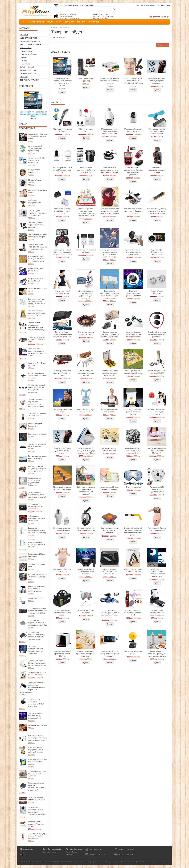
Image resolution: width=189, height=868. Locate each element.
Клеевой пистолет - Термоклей (35, 425)
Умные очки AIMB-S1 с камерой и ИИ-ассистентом (37, 160)
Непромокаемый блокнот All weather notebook (110, 488)
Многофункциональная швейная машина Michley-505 (157, 451)
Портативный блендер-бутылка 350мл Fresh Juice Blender (37, 836)
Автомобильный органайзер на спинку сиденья (157, 170)
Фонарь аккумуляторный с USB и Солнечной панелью (37, 762)
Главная (54, 27)
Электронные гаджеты (30, 41)
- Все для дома (27, 51)
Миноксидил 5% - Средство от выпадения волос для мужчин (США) (33, 114)
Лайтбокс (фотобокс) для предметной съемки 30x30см (133, 412)
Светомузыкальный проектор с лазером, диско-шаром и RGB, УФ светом (37, 352)
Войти (158, 5)
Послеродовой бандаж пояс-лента (62, 570)
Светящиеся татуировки (37, 434)
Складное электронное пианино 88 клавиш (37, 674)
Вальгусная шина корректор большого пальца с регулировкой (37, 495)
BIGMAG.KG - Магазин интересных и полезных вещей (37, 862)
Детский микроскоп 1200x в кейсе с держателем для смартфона (86, 294)
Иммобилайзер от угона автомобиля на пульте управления (157, 334)
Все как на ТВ (26, 48)
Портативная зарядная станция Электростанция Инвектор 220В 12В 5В (38, 611)
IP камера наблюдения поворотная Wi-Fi (133, 130)
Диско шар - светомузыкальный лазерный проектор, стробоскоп (36, 650)
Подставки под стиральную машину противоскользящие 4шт (37, 623)
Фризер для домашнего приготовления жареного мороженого (86, 654)
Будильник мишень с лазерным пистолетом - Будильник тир (133, 252)
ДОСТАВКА (69, 22)
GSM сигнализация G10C (86, 130)
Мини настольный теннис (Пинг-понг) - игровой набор (36, 148)
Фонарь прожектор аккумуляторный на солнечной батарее (35, 750)
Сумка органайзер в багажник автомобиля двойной (62, 613)
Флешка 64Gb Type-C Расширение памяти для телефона (37, 376)
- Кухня (24, 57)
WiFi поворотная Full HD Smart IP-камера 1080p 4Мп (62, 170)
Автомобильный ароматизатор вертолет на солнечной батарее (110, 170)
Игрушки (24, 77)
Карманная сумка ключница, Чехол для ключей (36, 824)
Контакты (24, 855)
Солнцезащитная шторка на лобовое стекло (38, 457)
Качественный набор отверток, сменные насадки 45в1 (110, 373)
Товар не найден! (64, 27)
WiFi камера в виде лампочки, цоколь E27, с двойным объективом (37, 738)
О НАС (59, 22)
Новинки (24, 35)
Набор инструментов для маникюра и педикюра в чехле (38, 577)
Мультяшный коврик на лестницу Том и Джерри (62, 488)
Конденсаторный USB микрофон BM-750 (157, 372)
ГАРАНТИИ (82, 22)
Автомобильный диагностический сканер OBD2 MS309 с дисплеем (133, 171)
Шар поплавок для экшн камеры (133, 652)
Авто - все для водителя (31, 45)
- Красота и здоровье (29, 54)
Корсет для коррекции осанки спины (110, 411)
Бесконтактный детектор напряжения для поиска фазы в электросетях (157, 211)
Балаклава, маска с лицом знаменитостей (36, 798)
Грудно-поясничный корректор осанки (62, 292)
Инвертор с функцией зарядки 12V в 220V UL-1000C (37, 339)
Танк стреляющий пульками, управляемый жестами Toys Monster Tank (110, 614)
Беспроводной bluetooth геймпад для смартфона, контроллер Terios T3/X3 (62, 252)
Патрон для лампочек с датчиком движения (62, 529)
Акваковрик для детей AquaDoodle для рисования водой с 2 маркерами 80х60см (86, 212)
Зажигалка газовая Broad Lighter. (38, 290)
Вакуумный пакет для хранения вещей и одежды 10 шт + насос (37, 301)
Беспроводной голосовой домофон (86, 251)
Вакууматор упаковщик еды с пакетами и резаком (37, 446)
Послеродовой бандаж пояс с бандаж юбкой (157, 529)
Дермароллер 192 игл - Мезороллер (37, 555)
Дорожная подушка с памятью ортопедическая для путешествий (36, 787)
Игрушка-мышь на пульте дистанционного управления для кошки (110, 334)
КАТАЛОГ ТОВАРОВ (36, 22)
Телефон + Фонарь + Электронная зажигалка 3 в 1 (133, 613)
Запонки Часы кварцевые (157, 292)
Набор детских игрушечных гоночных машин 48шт (36, 518)
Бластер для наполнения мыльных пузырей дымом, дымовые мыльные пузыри (110, 253)
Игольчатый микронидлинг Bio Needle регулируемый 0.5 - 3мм (36, 543)
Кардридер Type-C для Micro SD (37, 364)
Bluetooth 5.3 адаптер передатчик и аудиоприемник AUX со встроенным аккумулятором (33, 687)
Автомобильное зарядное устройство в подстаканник (86, 170)
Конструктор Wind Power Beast (62, 411)
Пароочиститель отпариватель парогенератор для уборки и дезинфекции (37, 326)
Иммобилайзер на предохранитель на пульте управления (133, 334)
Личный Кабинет (72, 852)
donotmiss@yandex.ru (98, 854)
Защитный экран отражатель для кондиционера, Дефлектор (34, 482)
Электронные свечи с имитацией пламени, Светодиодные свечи (36, 259)
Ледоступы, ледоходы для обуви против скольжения (157, 81)
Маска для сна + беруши (37, 725)
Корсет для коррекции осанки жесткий (86, 411)
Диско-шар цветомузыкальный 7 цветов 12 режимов (133, 293)
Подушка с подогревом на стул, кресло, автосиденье (110, 530)
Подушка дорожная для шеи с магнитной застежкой (37, 774)
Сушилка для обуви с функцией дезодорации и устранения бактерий (37, 663)
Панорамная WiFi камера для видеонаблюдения (157, 489)
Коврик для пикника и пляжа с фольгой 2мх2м (133, 372)
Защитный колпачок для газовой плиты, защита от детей (37, 136)
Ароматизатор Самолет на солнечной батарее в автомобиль (133, 211)
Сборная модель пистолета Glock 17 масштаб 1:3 (35, 507)
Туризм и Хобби (27, 67)
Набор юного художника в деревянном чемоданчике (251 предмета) (86, 491)
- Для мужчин (26, 64)
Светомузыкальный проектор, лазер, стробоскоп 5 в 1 (35, 716)
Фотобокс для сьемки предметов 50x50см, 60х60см (62, 654)
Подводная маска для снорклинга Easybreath (86, 529)
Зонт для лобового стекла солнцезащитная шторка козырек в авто (62, 334)
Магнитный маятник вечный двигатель (110, 449)
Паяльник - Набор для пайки (36, 565)
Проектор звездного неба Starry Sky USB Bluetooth (86, 571)
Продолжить (163, 45)
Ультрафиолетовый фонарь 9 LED (35, 270)
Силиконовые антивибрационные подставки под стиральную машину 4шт (38, 811)
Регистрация (165, 5)
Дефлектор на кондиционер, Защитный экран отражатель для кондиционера (110, 294)
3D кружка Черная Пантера (35, 181)
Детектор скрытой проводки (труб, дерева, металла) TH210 (37, 313)
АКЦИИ (50, 22)
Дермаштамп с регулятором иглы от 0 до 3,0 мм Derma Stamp (37, 530)
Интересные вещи (28, 74)
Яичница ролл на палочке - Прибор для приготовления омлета (157, 654)
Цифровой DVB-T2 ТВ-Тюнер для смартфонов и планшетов (110, 654)
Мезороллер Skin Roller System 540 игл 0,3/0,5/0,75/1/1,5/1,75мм (133, 81)
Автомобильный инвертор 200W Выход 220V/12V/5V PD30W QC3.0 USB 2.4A (37, 636)
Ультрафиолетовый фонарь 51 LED (35, 280)
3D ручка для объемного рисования (62, 130)
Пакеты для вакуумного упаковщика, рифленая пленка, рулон (110, 81)
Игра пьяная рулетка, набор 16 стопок (86, 333)
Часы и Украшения (28, 70)
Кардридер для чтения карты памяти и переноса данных (37, 589)
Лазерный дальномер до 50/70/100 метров (37, 415)
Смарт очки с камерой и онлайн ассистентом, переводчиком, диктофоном (37, 389)
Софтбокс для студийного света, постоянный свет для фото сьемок (157, 573)
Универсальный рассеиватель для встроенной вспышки (157, 613)
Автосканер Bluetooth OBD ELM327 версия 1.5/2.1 (62, 211)
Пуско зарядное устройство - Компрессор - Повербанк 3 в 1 (38, 213)
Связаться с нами (49, 852)
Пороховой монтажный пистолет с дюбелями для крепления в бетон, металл (133, 532)
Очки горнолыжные (133, 487)
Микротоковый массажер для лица (38, 191)
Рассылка (69, 855)
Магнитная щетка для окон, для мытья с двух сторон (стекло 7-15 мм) (86, 451)
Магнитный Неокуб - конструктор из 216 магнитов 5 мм (133, 451)
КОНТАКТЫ (94, 22)
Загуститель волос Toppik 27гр (86, 80)
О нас (22, 852)
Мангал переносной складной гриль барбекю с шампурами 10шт (37, 469)
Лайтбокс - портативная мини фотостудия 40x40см (157, 412)
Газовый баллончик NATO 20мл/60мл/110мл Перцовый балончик (37, 247)
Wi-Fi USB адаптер (35, 598)
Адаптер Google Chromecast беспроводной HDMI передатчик (36, 703)
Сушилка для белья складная (86, 611)
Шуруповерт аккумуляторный (34, 202)
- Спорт (24, 61)
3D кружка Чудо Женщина (34, 171)
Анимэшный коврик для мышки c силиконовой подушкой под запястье (109, 211)
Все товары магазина (29, 80)
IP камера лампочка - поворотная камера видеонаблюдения (110, 131)
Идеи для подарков (29, 38)
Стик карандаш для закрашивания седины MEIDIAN (37, 225)
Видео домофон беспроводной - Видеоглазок (157, 252)
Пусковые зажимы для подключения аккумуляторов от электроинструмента (37, 403)
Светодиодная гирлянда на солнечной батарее (37, 236)
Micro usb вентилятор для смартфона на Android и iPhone (157, 131)
